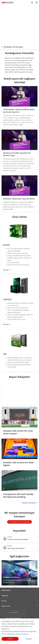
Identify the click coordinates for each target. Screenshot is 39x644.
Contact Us (14, 612)
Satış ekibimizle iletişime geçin (19, 522)
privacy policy (23, 634)
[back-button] (2, 46)
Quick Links (6, 606)
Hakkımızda (6, 590)
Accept (10, 639)
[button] (15, 587)
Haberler (5, 595)
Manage (29, 639)
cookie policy (11, 634)
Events (4, 601)
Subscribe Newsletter (14, 618)
